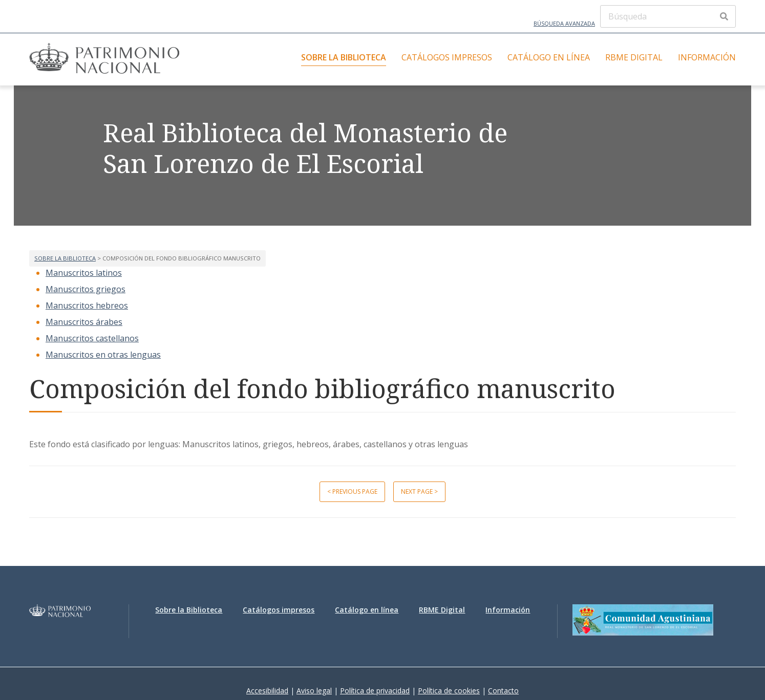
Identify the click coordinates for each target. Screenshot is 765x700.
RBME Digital (634, 57)
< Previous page (352, 491)
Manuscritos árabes (84, 322)
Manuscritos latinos (84, 273)
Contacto (503, 691)
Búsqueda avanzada (564, 23)
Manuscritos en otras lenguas (103, 355)
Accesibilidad (267, 691)
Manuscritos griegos (86, 289)
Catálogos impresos (447, 57)
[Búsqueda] (668, 16)
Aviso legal (314, 691)
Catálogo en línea (549, 57)
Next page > (419, 491)
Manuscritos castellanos (92, 338)
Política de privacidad (375, 691)
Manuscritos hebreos (87, 305)
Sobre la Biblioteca (344, 57)
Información (707, 57)
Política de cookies (449, 691)
